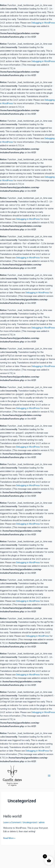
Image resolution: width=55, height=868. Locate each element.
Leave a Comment (12, 822)
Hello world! (13, 816)
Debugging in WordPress (43, 23)
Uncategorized (30, 822)
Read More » (9, 838)
